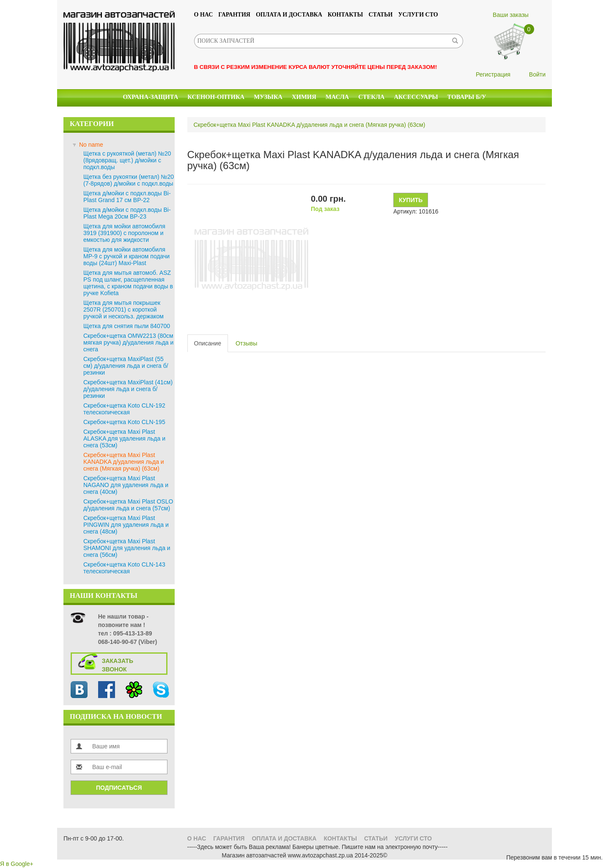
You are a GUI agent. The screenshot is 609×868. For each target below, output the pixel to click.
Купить (411, 200)
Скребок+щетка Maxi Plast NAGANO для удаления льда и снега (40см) (126, 485)
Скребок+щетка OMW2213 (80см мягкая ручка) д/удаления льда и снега (128, 342)
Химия (304, 97)
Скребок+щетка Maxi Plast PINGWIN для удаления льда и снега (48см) (126, 525)
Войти (537, 74)
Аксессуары (416, 97)
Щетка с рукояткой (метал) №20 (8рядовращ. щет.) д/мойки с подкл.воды (127, 160)
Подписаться (119, 788)
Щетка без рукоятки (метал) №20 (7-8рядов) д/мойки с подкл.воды (129, 180)
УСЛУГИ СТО (418, 15)
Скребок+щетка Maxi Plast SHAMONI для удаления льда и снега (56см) (127, 548)
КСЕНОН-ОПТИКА (216, 97)
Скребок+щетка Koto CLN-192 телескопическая (124, 409)
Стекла (371, 97)
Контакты (346, 15)
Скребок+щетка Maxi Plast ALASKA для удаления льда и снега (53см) (124, 438)
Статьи (380, 15)
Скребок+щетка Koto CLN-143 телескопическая (124, 568)
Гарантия (234, 15)
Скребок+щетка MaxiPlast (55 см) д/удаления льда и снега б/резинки (126, 366)
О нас (204, 15)
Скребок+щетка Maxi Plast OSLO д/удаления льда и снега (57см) (128, 505)
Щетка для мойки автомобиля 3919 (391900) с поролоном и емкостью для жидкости (124, 233)
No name (91, 145)
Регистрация (493, 74)
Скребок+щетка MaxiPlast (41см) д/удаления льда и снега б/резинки (128, 389)
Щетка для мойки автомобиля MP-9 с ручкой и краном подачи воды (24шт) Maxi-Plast (126, 256)
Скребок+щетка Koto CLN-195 (124, 422)
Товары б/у (467, 97)
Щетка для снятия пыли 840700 (127, 326)
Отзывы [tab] (246, 343)
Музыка (268, 97)
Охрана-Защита (151, 97)
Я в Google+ (17, 864)
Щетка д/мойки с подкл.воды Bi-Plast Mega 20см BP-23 (127, 213)
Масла (337, 97)
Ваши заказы (511, 15)
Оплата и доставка (289, 15)
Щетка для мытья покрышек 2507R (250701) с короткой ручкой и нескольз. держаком (123, 309)
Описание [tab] (208, 343)
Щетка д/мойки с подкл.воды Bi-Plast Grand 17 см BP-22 (127, 197)
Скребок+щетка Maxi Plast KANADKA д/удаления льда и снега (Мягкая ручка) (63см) (124, 462)
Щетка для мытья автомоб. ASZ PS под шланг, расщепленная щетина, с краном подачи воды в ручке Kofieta (128, 283)
